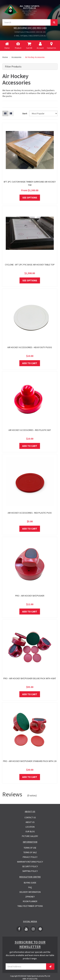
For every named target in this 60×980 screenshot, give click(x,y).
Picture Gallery (30, 836)
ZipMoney (30, 897)
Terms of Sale (30, 852)
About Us (30, 822)
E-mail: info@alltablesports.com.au (30, 36)
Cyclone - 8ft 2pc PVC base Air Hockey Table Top (30, 265)
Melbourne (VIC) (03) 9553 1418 (30, 28)
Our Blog (30, 832)
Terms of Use (30, 848)
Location (30, 827)
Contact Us (30, 818)
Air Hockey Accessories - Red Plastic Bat (30, 430)
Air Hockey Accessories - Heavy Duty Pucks (30, 347)
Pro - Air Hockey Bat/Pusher (30, 596)
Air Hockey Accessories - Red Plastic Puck (30, 513)
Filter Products (13, 67)
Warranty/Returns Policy (30, 862)
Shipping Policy (30, 871)
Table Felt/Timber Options (30, 906)
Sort (25, 113)
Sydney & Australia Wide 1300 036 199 (30, 32)
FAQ (30, 887)
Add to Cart (30, 363)
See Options (30, 198)
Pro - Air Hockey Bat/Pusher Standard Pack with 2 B (30, 761)
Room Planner (30, 901)
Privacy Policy (30, 857)
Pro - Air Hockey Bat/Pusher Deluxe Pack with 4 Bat (30, 678)
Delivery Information (30, 892)
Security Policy (30, 866)
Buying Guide (30, 883)
